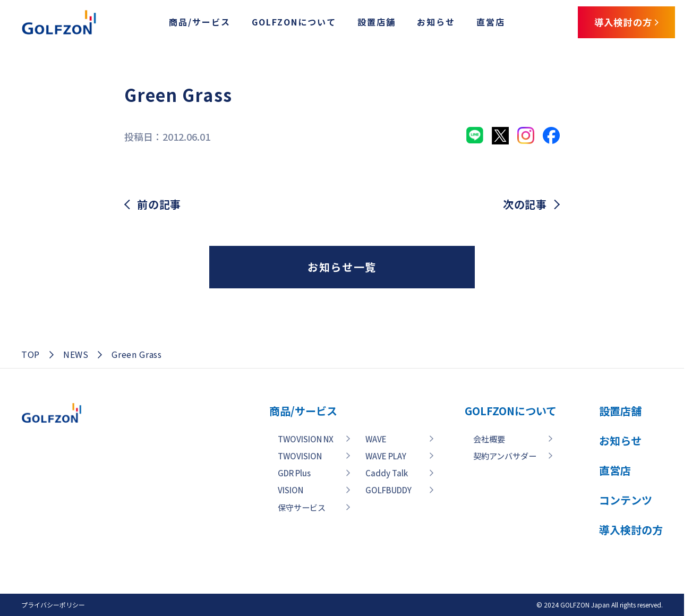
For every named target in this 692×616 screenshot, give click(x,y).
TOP (31, 354)
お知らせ (425, 23)
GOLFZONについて (283, 23)
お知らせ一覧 (342, 267)
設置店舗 (365, 23)
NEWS (76, 354)
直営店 (480, 23)
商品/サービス (189, 23)
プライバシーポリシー (53, 605)
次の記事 (525, 204)
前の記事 (159, 204)
